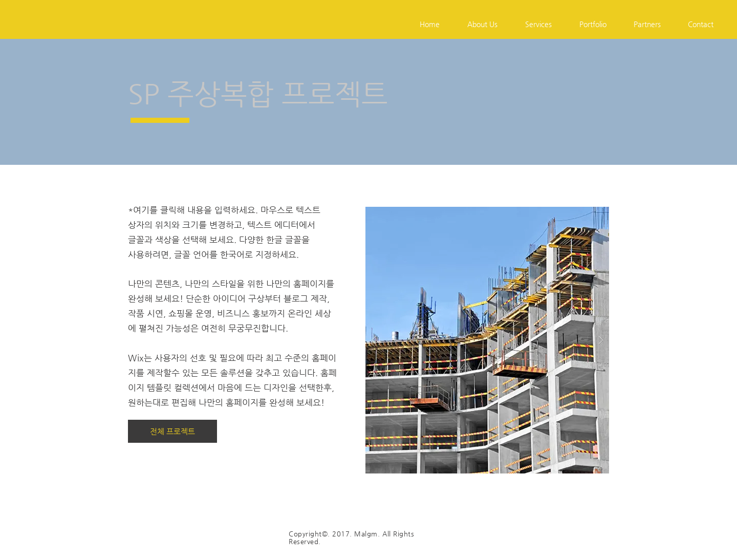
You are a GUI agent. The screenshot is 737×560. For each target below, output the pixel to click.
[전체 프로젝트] (172, 431)
